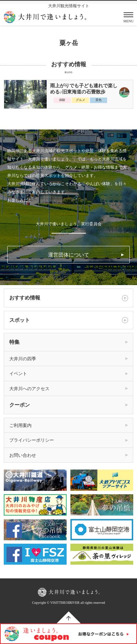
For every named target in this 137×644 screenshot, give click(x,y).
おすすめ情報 (69, 298)
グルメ (81, 100)
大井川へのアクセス (29, 389)
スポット (69, 320)
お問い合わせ (23, 455)
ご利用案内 (20, 425)
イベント (18, 374)
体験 (62, 100)
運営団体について (69, 255)
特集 (14, 342)
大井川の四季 (23, 359)
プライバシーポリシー (32, 440)
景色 (99, 100)
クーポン (20, 405)
